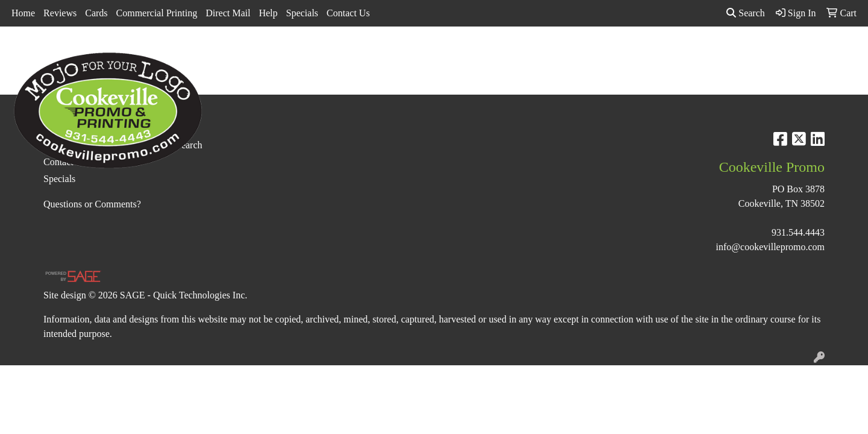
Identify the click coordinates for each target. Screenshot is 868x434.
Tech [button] (684, 53)
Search (746, 13)
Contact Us (348, 13)
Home (23, 13)
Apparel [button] (307, 53)
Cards (96, 13)
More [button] (774, 53)
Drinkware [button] (450, 53)
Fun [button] (499, 53)
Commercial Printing (157, 13)
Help (268, 13)
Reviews (60, 13)
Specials (302, 13)
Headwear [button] (546, 53)
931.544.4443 (798, 232)
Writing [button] (728, 53)
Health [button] (598, 53)
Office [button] (643, 53)
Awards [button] (356, 53)
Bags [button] (400, 53)
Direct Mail (228, 13)
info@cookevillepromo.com (770, 247)
